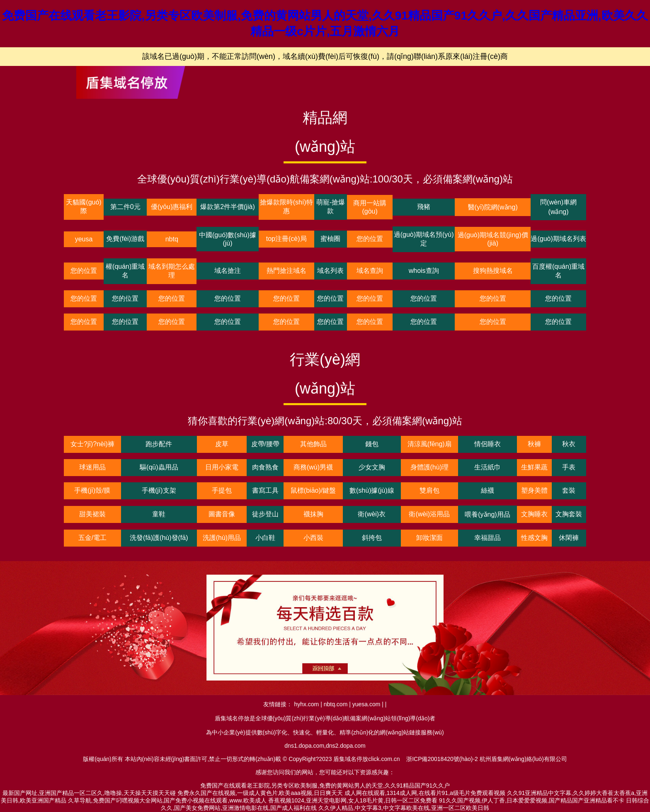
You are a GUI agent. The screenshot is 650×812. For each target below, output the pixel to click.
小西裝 (313, 538)
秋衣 (569, 444)
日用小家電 (222, 467)
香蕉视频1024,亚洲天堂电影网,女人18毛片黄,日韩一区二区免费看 (353, 800)
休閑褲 (569, 538)
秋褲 (534, 444)
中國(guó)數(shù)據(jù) (228, 239)
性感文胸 (534, 538)
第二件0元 (125, 207)
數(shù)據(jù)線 (372, 490)
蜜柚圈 (330, 239)
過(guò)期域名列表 (558, 239)
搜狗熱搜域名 (493, 271)
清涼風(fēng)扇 (429, 444)
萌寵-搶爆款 (331, 207)
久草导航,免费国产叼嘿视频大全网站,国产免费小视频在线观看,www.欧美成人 (167, 800)
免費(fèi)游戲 (125, 239)
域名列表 (330, 271)
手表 (569, 467)
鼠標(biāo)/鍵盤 (313, 490)
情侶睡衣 (487, 444)
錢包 (372, 444)
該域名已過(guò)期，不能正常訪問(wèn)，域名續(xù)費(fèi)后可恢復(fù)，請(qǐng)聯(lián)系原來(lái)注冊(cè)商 (325, 56)
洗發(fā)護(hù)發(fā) (159, 538)
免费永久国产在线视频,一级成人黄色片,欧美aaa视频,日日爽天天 (260, 793)
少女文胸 (372, 467)
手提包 (222, 490)
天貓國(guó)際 (84, 207)
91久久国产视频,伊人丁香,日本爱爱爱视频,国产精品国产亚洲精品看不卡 (532, 800)
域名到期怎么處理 (172, 271)
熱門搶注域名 (286, 271)
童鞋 (159, 514)
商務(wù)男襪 (313, 467)
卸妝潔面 (429, 538)
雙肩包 (429, 490)
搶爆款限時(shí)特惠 (286, 207)
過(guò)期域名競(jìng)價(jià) (493, 239)
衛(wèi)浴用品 (429, 514)
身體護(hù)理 (429, 467)
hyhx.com (306, 704)
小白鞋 (265, 538)
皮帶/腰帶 (265, 444)
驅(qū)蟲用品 (159, 467)
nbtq (172, 239)
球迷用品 (92, 467)
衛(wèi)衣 (372, 514)
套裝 (569, 490)
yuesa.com (366, 704)
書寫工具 (265, 490)
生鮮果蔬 (534, 467)
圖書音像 (222, 514)
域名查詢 (370, 271)
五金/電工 (92, 538)
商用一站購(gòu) (370, 207)
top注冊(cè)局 (286, 239)
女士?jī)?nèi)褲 (92, 444)
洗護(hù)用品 (222, 538)
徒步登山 (265, 514)
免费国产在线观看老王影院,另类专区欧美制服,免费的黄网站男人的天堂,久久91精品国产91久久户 (325, 785)
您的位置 (370, 239)
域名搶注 (228, 271)
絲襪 (487, 490)
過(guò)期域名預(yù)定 (424, 239)
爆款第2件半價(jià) (228, 207)
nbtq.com (336, 704)
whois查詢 (424, 271)
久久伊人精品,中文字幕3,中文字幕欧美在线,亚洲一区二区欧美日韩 (404, 808)
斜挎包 (372, 538)
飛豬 (424, 207)
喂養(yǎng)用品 (487, 514)
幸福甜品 (487, 538)
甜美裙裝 (92, 514)
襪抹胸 (313, 514)
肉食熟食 (265, 467)
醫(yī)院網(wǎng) (493, 207)
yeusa (84, 239)
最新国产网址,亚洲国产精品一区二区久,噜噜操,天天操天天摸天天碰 (89, 793)
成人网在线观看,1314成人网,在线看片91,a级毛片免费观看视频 (425, 793)
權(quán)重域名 (125, 271)
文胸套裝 (569, 514)
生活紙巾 (487, 467)
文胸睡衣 (534, 514)
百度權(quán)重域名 (558, 271)
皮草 (222, 444)
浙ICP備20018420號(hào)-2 (442, 759)
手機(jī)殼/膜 (92, 490)
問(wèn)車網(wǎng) (558, 207)
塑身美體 (534, 490)
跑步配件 (159, 444)
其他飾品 (313, 444)
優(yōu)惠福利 (172, 207)
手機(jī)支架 (159, 490)
